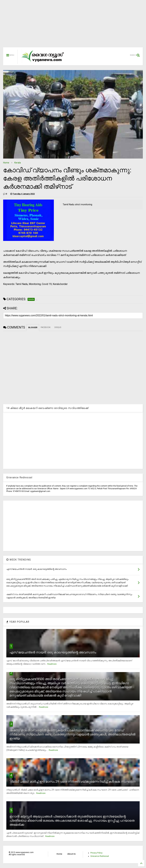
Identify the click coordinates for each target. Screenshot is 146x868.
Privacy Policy (96, 853)
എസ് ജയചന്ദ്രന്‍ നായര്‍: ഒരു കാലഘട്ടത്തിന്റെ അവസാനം (53, 652)
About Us (71, 854)
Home (6, 163)
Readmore (52, 664)
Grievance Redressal (100, 856)
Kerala (18, 163)
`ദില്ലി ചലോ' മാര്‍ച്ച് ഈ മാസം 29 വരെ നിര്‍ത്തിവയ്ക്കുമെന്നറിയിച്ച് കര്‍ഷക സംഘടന (73, 782)
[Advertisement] (73, 25)
